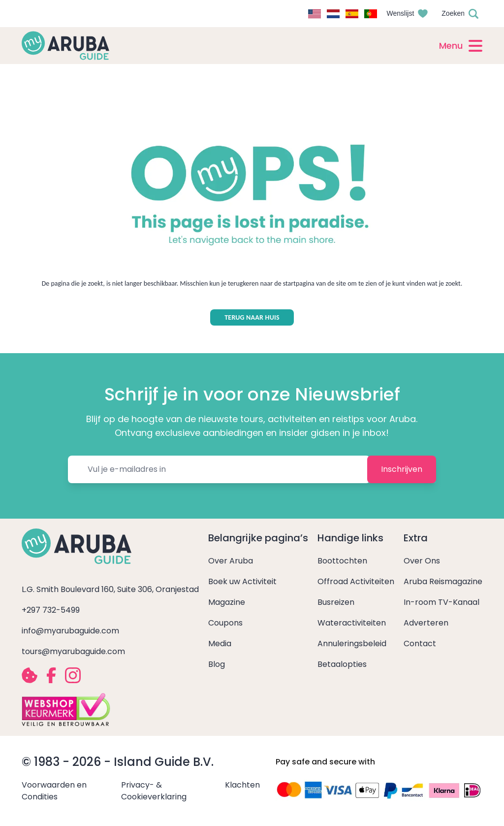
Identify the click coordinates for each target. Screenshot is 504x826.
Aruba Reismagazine (443, 581)
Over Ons (422, 561)
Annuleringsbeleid (352, 644)
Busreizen (336, 602)
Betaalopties (342, 664)
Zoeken (453, 13)
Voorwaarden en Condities (54, 791)
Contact (420, 644)
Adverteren (426, 623)
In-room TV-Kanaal (441, 602)
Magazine (227, 602)
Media (220, 644)
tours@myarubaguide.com (73, 651)
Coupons (225, 623)
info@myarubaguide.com (70, 631)
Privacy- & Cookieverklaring (154, 791)
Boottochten (342, 561)
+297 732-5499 (51, 610)
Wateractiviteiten (352, 623)
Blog (217, 664)
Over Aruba (231, 561)
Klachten (242, 785)
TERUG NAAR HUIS (252, 317)
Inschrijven (402, 469)
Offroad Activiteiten (356, 581)
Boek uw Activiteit (242, 581)
